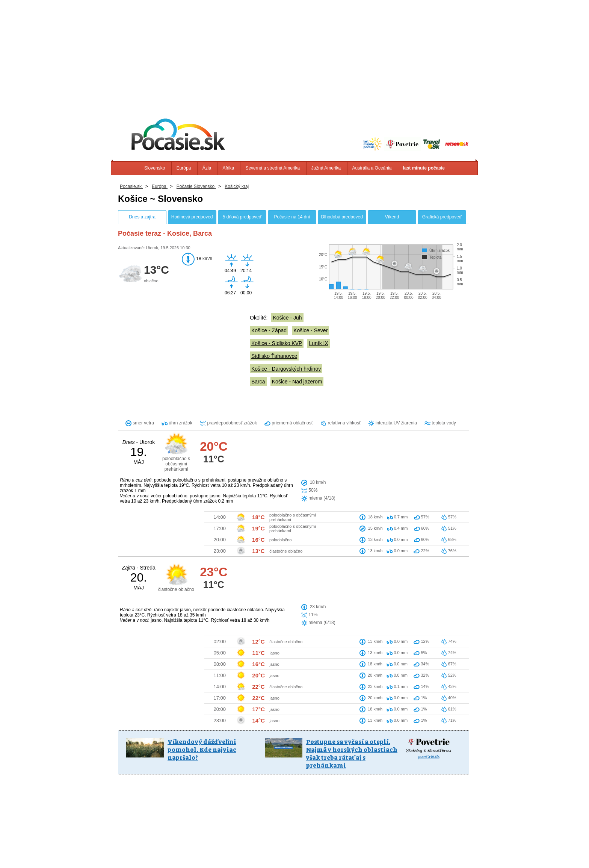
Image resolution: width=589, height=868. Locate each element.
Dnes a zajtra (142, 217)
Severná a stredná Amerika (273, 168)
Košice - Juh (287, 318)
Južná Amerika (326, 168)
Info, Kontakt (209, 849)
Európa (184, 168)
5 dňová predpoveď (242, 217)
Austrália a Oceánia (372, 168)
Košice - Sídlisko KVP (277, 343)
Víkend (392, 217)
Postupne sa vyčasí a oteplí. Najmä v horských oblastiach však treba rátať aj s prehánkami (352, 679)
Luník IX (318, 343)
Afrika (228, 168)
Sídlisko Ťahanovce (274, 356)
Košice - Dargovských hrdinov (286, 369)
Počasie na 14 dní (292, 217)
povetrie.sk (429, 681)
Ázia (207, 168)
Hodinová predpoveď (192, 217)
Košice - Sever (310, 330)
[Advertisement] (294, 53)
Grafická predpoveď (442, 217)
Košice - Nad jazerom (297, 382)
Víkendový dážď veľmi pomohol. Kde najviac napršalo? (202, 675)
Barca (258, 382)
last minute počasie (424, 168)
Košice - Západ (269, 330)
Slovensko (155, 168)
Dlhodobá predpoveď (342, 217)
